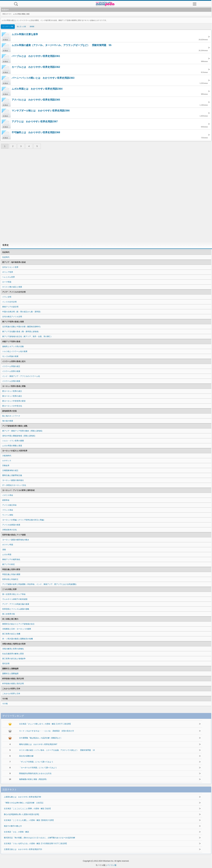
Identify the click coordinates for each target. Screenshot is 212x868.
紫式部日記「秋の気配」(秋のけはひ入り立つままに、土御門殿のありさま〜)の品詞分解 (39, 838)
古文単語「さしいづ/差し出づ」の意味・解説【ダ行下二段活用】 (45, 724)
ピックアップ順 (8, 27)
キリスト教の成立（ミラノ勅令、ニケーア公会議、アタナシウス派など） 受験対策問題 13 (57, 750)
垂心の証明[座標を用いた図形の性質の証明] (21, 814)
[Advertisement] (106, 196)
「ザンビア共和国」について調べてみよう (36, 762)
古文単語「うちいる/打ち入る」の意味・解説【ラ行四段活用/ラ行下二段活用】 (36, 844)
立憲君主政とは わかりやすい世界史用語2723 (23, 849)
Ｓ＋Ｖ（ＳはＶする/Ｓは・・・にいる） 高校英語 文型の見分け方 (47, 731)
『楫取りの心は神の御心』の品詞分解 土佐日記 (24, 803)
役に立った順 (21, 27)
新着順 (32, 27)
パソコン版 (112, 865)
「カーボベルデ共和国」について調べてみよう (38, 768)
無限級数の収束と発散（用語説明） (33, 779)
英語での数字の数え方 (13, 826)
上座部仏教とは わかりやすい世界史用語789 (22, 797)
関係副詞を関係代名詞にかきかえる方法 (35, 773)
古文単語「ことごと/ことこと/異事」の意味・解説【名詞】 (28, 809)
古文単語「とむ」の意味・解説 (16, 832)
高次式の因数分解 (26, 756)
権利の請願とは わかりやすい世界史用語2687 (38, 744)
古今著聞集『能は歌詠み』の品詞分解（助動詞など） (41, 738)
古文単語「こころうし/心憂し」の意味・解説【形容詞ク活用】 (29, 820)
